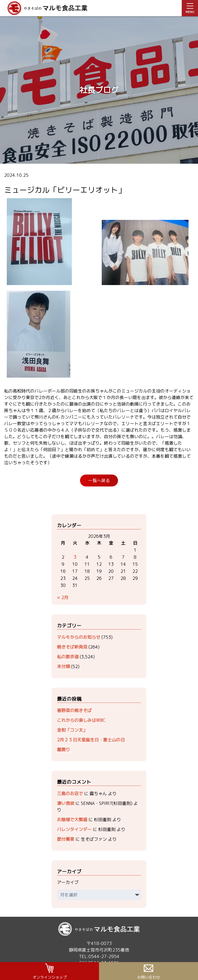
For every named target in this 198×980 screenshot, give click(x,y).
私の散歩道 (68, 657)
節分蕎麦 (66, 839)
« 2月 (63, 598)
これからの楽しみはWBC (81, 720)
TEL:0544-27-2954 (99, 956)
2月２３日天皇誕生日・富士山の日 (91, 740)
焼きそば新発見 (72, 647)
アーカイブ (68, 882)
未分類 (63, 666)
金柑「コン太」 (72, 730)
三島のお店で (70, 794)
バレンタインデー (74, 829)
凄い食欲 (66, 803)
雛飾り (63, 750)
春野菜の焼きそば (74, 710)
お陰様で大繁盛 (72, 820)
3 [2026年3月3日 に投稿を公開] (75, 557)
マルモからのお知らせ (79, 637)
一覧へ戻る (99, 480)
